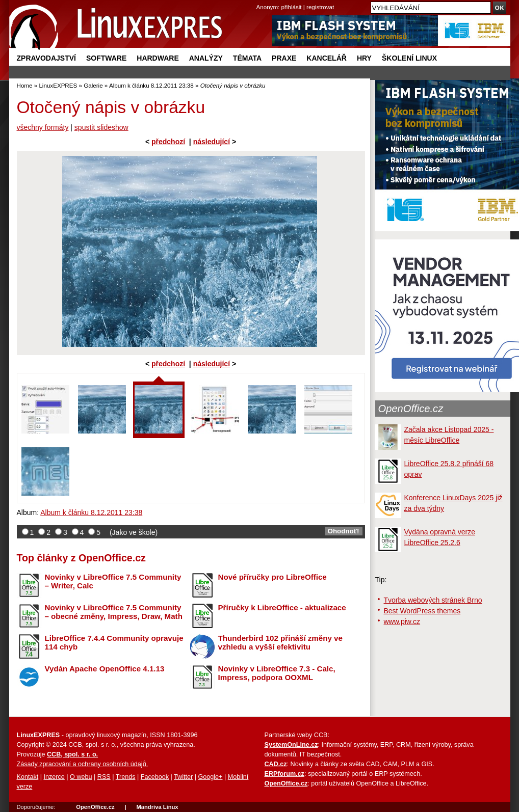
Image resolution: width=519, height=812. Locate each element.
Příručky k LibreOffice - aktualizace (282, 607)
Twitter (183, 777)
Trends (126, 777)
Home (25, 85)
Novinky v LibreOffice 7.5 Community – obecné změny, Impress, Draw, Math (114, 612)
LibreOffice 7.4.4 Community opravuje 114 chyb (114, 642)
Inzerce (54, 777)
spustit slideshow (101, 127)
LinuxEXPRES (58, 85)
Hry (364, 58)
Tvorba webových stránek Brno (433, 600)
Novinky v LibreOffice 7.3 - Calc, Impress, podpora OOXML (277, 673)
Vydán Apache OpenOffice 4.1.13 (105, 669)
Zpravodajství (46, 58)
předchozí (168, 142)
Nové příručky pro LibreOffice (273, 577)
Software (106, 58)
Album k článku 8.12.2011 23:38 (151, 85)
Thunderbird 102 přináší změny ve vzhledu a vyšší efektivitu (280, 642)
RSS (104, 777)
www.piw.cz (402, 621)
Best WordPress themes (422, 611)
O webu (81, 777)
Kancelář (327, 58)
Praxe (284, 58)
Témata (247, 58)
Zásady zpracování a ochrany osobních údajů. (83, 764)
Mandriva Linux (157, 807)
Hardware (158, 58)
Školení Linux (409, 58)
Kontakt (28, 777)
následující (212, 142)
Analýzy (206, 58)
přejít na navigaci (260, 0)
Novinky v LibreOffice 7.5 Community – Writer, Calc (113, 581)
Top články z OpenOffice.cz (81, 558)
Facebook (155, 777)
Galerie (93, 85)
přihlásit (292, 7)
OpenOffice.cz (411, 409)
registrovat (320, 7)
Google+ (210, 777)
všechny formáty (43, 127)
